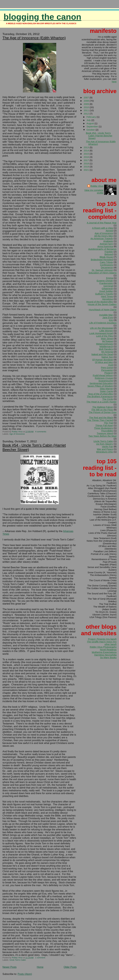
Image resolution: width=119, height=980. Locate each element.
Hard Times (107, 296)
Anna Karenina (105, 246)
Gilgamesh (107, 288)
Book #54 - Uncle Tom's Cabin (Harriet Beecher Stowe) (99, 136)
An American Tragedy (102, 238)
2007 (87, 98)
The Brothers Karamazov (100, 396)
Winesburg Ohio (105, 452)
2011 (87, 110)
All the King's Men (104, 236)
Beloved (109, 254)
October (91, 130)
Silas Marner (106, 389)
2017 (87, 160)
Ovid (111, 365)
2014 (87, 150)
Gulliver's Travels (104, 294)
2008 (87, 101)
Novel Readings (108, 650)
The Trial (108, 423)
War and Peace (105, 449)
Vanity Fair (107, 446)
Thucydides (107, 431)
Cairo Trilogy (106, 262)
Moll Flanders (106, 349)
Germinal (108, 286)
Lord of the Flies (105, 336)
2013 (87, 147)
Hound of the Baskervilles (100, 302)
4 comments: (41, 432)
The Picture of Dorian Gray (102, 412)
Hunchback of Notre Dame (103, 310)
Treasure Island (105, 433)
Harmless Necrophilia (105, 655)
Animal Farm (106, 244)
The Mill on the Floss (102, 410)
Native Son (107, 357)
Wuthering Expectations (104, 652)
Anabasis (108, 241)
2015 (87, 154)
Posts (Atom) (25, 974)
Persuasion (107, 370)
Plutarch (109, 373)
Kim (111, 320)
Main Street (107, 339)
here (114, 82)
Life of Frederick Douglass (103, 323)
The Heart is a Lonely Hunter (101, 402)
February (91, 117)
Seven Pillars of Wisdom (100, 386)
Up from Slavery (105, 444)
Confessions (107, 265)
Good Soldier (106, 291)
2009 (87, 104)
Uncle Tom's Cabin (18, 960)
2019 (87, 167)
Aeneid (109, 231)
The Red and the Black (101, 418)
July (89, 120)
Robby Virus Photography (103, 647)
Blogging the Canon (42, 17)
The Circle (108, 399)
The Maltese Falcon (103, 407)
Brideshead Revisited (102, 260)
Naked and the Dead (102, 354)
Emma (110, 278)
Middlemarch (106, 346)
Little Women (106, 331)
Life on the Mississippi (102, 328)
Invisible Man (106, 315)
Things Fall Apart (104, 425)
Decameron (107, 267)
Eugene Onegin (105, 281)
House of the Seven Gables (102, 304)
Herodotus (108, 299)
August (90, 123)
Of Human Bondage (103, 360)
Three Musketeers (104, 428)
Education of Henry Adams (103, 273)
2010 (87, 107)
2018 (87, 163)
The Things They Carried (100, 420)
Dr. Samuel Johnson (102, 270)
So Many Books (108, 657)
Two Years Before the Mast (102, 436)
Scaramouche (106, 381)
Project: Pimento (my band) (102, 639)
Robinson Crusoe (104, 378)
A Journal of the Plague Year (102, 223)
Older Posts (70, 967)
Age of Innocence (17, 434)
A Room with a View (102, 228)
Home (40, 967)
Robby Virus (97, 186)
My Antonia (107, 352)
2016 (87, 157)
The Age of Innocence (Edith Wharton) (34, 38)
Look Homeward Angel (101, 333)
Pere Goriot (107, 367)
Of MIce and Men (104, 362)
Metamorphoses (105, 344)
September (93, 126)
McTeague (108, 341)
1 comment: (41, 958)
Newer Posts (10, 967)
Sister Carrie (106, 391)
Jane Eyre (108, 317)
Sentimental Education (101, 383)
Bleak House (106, 257)
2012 (87, 114)
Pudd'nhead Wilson (103, 375)
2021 (87, 170)
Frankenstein (106, 283)
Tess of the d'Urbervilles (100, 394)
